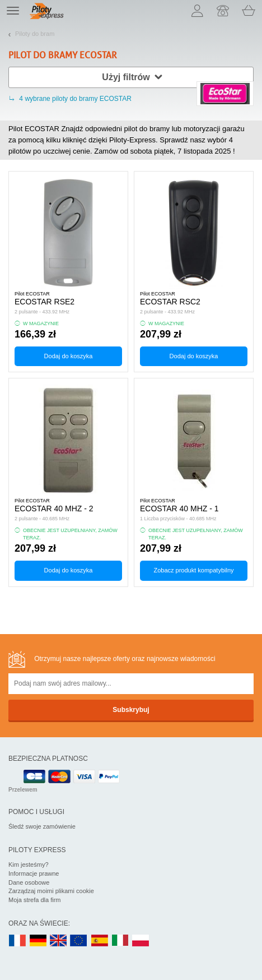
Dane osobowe (29, 882)
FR (17, 941)
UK (59, 941)
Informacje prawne (34, 873)
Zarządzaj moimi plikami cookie (51, 891)
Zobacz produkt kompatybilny (193, 570)
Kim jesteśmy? (29, 865)
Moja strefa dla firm (35, 900)
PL (141, 941)
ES (100, 941)
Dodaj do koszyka (69, 356)
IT (120, 941)
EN (79, 941)
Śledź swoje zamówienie (42, 826)
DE (38, 941)
